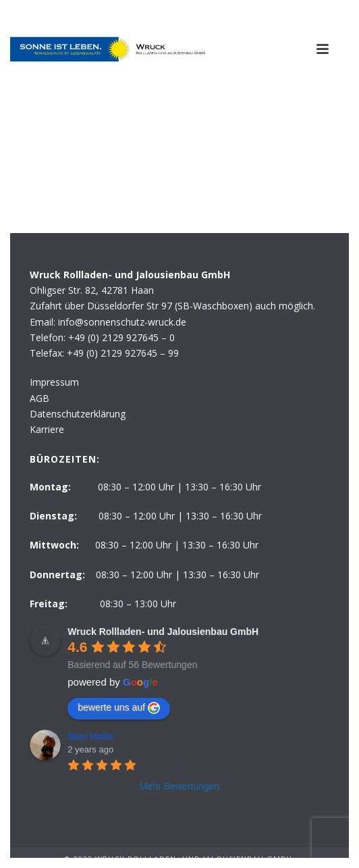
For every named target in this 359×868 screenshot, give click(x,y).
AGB (39, 398)
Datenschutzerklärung (78, 414)
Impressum (54, 382)
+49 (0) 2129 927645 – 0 (121, 337)
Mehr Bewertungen (179, 786)
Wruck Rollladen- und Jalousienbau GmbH (163, 632)
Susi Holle (90, 736)
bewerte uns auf (119, 708)
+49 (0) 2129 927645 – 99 (123, 353)
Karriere (47, 429)
